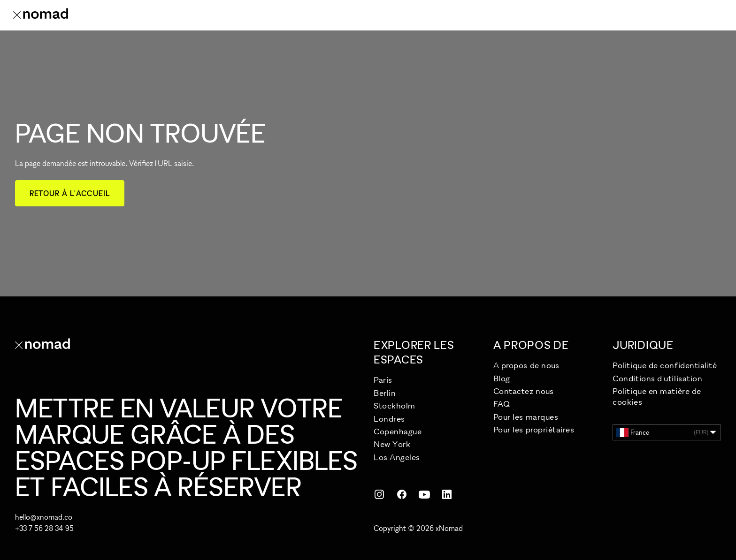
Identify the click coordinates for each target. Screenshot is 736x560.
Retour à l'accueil (70, 193)
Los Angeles (397, 457)
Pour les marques (526, 417)
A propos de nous (526, 365)
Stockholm (395, 405)
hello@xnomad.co (44, 517)
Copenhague (398, 431)
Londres (389, 419)
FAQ (502, 404)
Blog (502, 378)
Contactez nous (524, 391)
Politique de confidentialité (665, 365)
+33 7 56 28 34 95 (44, 528)
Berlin (385, 393)
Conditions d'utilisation (657, 378)
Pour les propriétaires (534, 429)
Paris (383, 380)
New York (392, 444)
